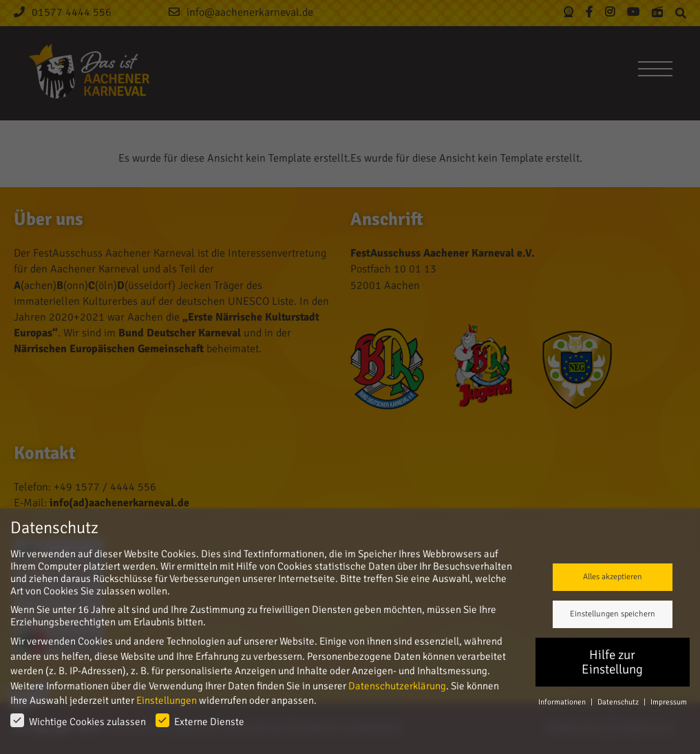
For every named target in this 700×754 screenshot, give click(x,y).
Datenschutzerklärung (397, 686)
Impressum (669, 702)
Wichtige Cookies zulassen (78, 721)
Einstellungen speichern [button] (613, 614)
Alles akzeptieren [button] (613, 577)
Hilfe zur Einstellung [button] (612, 662)
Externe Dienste (200, 721)
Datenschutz (619, 702)
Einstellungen (167, 700)
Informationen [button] (563, 702)
